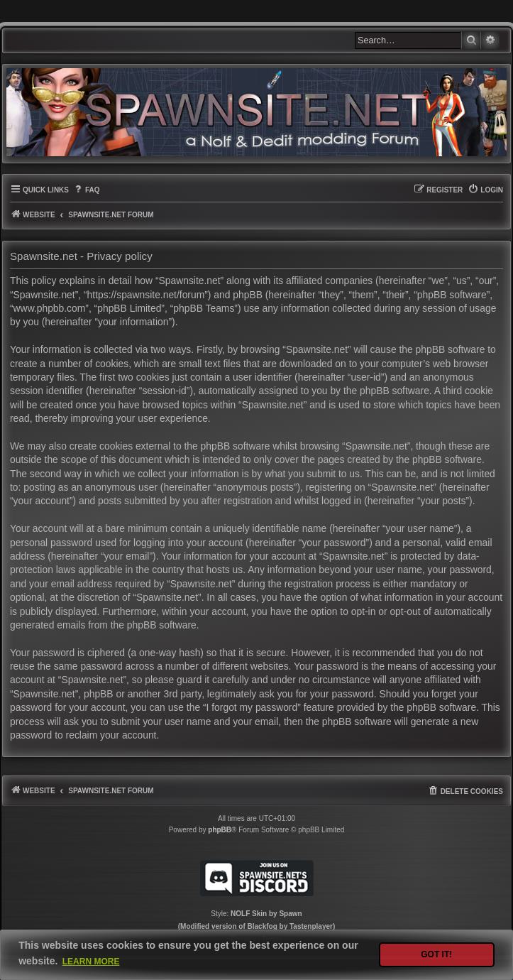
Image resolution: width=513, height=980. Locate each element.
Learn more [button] (91, 962)
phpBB (220, 830)
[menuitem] (86, 190)
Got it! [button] (436, 954)
